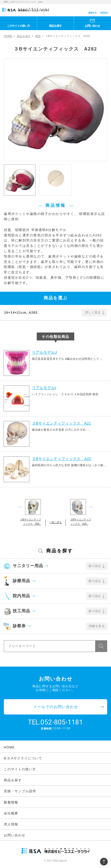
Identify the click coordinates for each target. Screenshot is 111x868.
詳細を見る (97, 626)
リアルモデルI (44, 388)
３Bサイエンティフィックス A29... (81, 522)
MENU (104, 13)
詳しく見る (93, 312)
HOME (8, 36)
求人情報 (11, 824)
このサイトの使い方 (18, 26)
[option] (55, 110)
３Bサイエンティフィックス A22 (61, 459)
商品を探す (55, 26)
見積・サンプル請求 (20, 791)
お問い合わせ (92, 26)
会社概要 (11, 813)
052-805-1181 (62, 722)
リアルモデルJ (44, 352)
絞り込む (95, 566)
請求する (93, 13)
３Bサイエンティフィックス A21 (61, 423)
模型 (38, 36)
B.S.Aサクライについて (23, 758)
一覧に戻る (55, 522)
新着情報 (11, 802)
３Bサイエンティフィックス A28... (30, 522)
